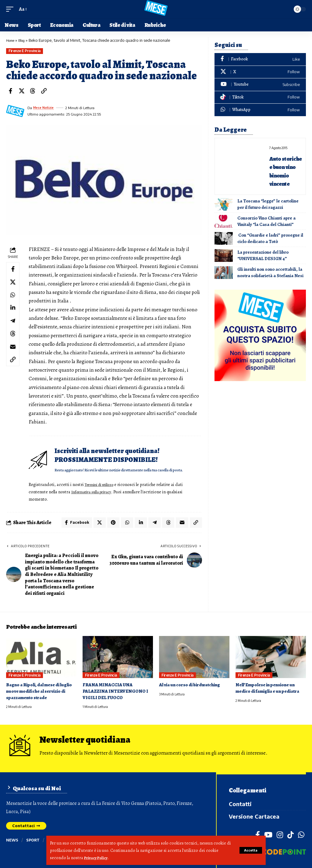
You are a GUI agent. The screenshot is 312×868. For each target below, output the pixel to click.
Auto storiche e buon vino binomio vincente (285, 175)
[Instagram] (280, 834)
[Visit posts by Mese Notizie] (15, 111)
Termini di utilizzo (104, 484)
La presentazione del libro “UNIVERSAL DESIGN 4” (263, 264)
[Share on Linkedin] (14, 314)
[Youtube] (260, 85)
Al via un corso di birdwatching (192, 687)
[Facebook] (260, 59)
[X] (260, 72)
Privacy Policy (98, 858)
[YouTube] (268, 834)
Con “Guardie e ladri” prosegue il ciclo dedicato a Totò (270, 247)
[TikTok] (291, 834)
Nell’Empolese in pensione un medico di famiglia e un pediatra (271, 690)
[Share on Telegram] (14, 328)
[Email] (14, 358)
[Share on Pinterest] (110, 523)
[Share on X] (22, 91)
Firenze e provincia (25, 51)
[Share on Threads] (33, 91)
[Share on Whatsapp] (14, 299)
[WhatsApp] (260, 110)
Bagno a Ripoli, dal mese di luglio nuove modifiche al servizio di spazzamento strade (40, 693)
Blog (25, 40)
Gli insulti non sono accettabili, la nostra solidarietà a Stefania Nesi (270, 281)
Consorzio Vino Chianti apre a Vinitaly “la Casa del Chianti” (266, 230)
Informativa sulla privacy (96, 492)
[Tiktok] (260, 97)
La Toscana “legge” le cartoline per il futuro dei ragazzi (268, 213)
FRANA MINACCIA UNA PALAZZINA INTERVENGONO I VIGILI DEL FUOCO (117, 693)
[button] (250, 850)
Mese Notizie (45, 108)
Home (11, 40)
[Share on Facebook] (10, 91)
